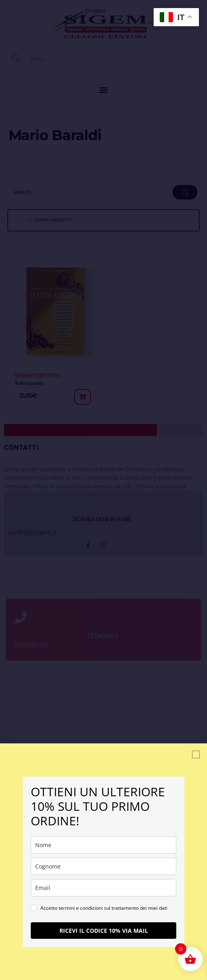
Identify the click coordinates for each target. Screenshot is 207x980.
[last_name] (103, 866)
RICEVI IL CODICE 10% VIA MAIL (104, 931)
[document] (103, 490)
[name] (103, 845)
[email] (103, 888)
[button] (196, 754)
